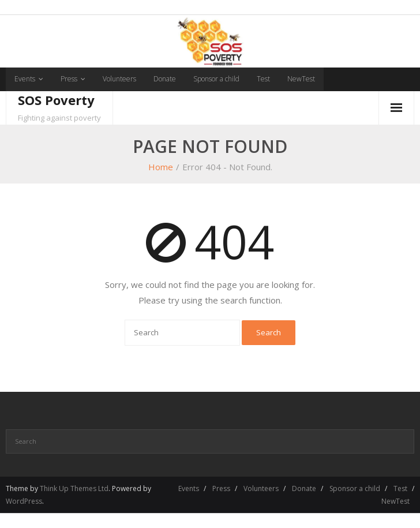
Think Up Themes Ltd (74, 488)
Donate (165, 79)
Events (25, 79)
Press (69, 79)
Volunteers (119, 79)
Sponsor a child (216, 79)
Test (263, 79)
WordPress (24, 501)
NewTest (301, 79)
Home (161, 167)
